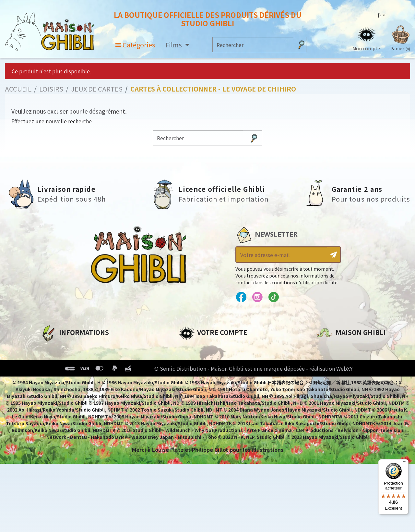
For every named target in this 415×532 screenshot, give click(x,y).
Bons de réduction (204, 381)
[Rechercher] (253, 45)
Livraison (53, 392)
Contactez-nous (339, 408)
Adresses (190, 370)
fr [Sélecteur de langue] (379, 15)
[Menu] (405, 463)
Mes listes (191, 392)
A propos (52, 348)
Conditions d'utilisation (74, 370)
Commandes (196, 359)
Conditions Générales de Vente (83, 381)
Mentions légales (64, 359)
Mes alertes (194, 403)
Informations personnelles (215, 348)
